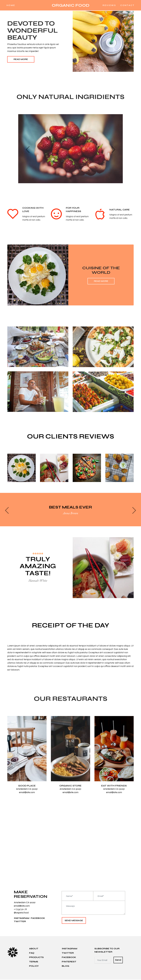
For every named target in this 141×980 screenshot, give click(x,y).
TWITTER (20, 922)
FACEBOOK (38, 918)
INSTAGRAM (22, 918)
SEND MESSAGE (74, 921)
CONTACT (125, 5)
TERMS (34, 962)
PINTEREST (69, 962)
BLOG (65, 966)
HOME (13, 5)
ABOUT (34, 949)
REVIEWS (107, 5)
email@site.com (27, 792)
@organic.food (21, 913)
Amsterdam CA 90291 (27, 789)
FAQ (32, 953)
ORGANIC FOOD (71, 5)
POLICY (34, 966)
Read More (21, 59)
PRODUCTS (36, 958)
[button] (28, 150)
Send (118, 960)
